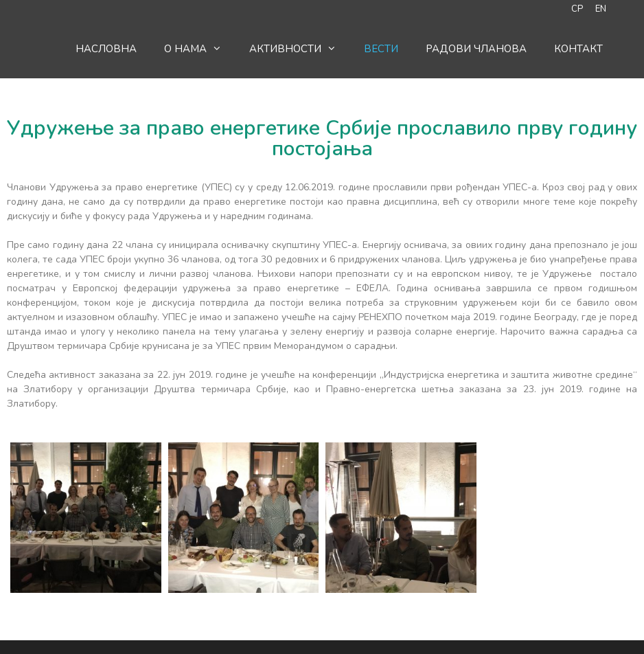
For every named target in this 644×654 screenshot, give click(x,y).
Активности (300, 49)
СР (577, 9)
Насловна (106, 49)
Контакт (578, 49)
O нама (200, 49)
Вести (381, 49)
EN (601, 9)
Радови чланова (476, 49)
